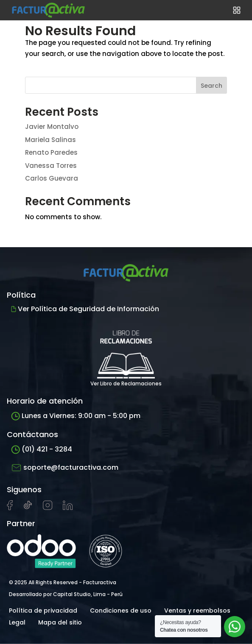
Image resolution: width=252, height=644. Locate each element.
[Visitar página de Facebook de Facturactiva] (10, 508)
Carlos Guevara (52, 178)
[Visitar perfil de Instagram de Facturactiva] (48, 508)
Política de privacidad (43, 611)
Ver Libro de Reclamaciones (126, 354)
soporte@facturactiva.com (65, 468)
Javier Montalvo (52, 127)
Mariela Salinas (50, 140)
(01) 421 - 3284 (42, 449)
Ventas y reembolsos (197, 611)
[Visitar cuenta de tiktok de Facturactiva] (28, 508)
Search (211, 86)
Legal (17, 622)
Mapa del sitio (60, 622)
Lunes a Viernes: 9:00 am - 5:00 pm (76, 416)
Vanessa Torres (51, 166)
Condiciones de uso (121, 611)
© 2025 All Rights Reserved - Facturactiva (63, 582)
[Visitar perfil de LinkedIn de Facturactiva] (68, 508)
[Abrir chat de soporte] (235, 627)
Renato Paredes (51, 152)
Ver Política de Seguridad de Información (85, 309)
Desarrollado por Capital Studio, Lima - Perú (66, 594)
